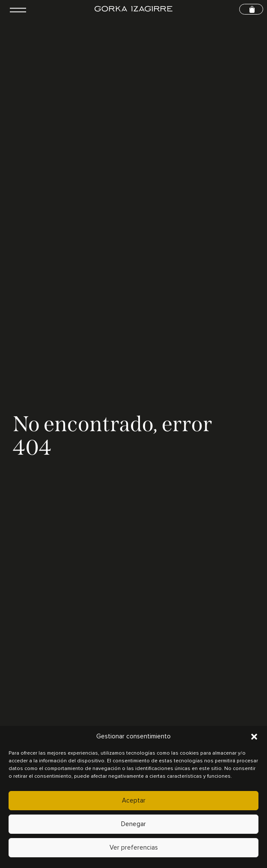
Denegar (133, 824)
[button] (254, 737)
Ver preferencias (134, 848)
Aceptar (134, 801)
